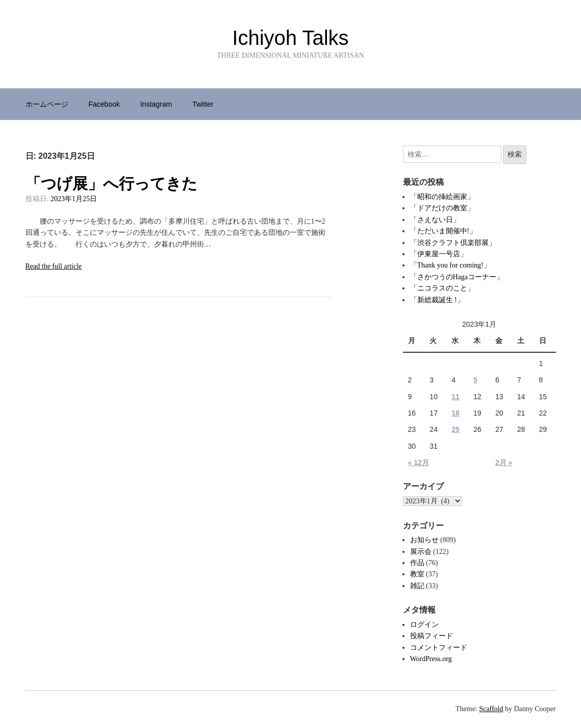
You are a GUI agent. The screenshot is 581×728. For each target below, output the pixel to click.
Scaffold (491, 709)
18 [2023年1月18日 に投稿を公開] (456, 413)
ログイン (424, 625)
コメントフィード (439, 648)
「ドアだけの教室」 (442, 208)
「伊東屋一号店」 (439, 254)
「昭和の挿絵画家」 (442, 197)
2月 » (504, 463)
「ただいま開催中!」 (444, 231)
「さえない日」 (435, 220)
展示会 (421, 552)
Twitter (203, 104)
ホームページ (47, 104)
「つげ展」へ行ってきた (111, 184)
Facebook (104, 104)
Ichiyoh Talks (290, 38)
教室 (417, 574)
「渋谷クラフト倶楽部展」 (453, 243)
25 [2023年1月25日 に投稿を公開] (456, 429)
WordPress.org (431, 659)
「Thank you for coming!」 (450, 265)
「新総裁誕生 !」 (437, 300)
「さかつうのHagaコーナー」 (457, 277)
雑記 (417, 586)
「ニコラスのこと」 (442, 288)
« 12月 (419, 463)
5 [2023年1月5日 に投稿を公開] (475, 380)
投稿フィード (432, 636)
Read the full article (54, 266)
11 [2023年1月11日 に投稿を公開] (456, 397)
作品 (417, 563)
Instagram (156, 104)
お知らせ (424, 540)
